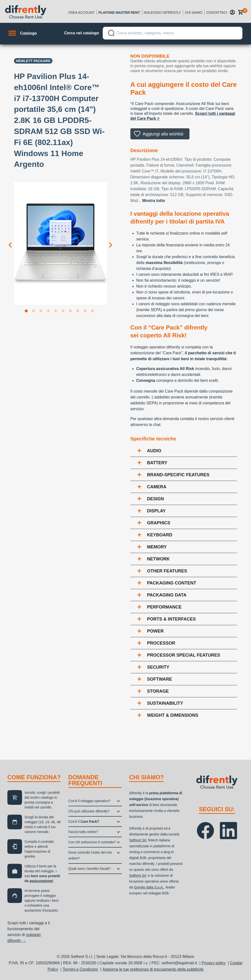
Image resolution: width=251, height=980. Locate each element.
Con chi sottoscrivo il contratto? (92, 842)
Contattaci (217, 13)
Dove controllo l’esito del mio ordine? (90, 855)
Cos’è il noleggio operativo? (89, 801)
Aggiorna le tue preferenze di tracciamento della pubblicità (153, 969)
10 (93, 312)
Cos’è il (84, 821)
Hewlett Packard (33, 61)
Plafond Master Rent (119, 13)
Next (111, 240)
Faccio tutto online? (83, 832)
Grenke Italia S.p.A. (149, 887)
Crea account (81, 13)
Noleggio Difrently (163, 13)
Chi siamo (194, 13)
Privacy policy (214, 963)
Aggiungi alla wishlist (163, 134)
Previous (10, 240)
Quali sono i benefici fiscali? (90, 869)
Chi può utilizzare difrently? (89, 811)
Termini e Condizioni (80, 969)
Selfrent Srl (138, 840)
